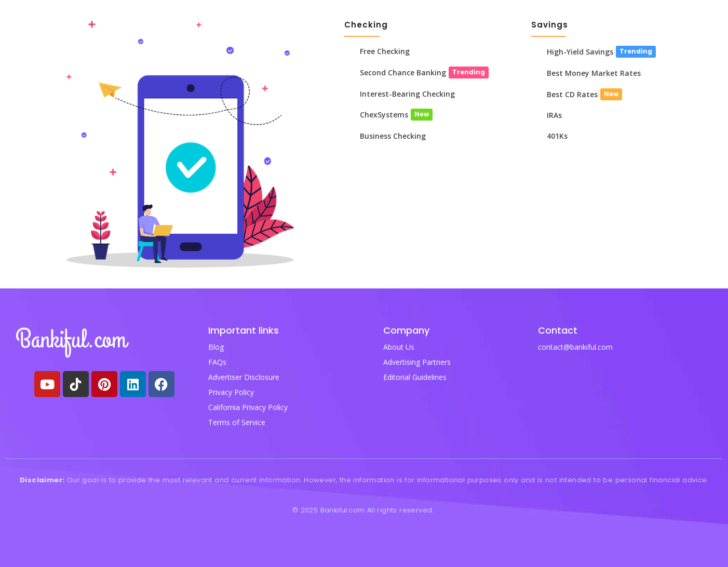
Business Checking (393, 136)
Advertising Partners (417, 362)
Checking (366, 25)
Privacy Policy (231, 392)
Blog (216, 347)
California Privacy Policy (248, 407)
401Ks (557, 136)
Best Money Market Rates (594, 73)
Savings (550, 25)
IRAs (554, 116)
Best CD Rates (572, 94)
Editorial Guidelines (415, 377)
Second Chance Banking (403, 72)
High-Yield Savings (580, 52)
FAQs (217, 362)
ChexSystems (384, 115)
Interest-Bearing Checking (407, 94)
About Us (399, 347)
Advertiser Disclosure (244, 377)
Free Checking (385, 51)
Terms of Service (237, 422)
